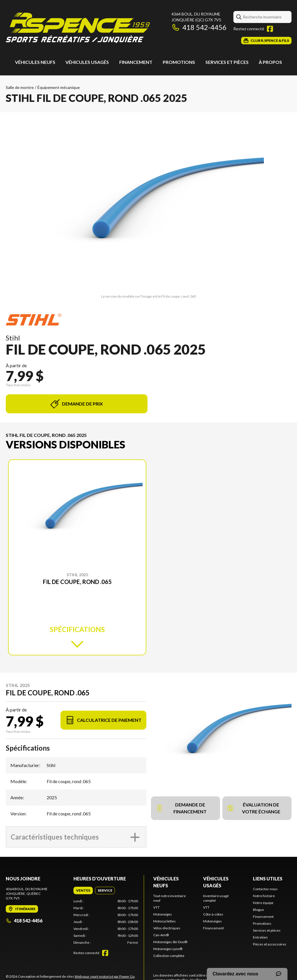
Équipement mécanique (59, 87)
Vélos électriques (167, 928)
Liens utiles (268, 879)
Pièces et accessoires (270, 944)
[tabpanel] (106, 922)
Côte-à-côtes (213, 914)
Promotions (179, 62)
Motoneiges (163, 914)
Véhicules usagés (87, 62)
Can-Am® (161, 935)
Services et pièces (227, 62)
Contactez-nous (265, 889)
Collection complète (169, 956)
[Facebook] (270, 29)
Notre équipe (263, 903)
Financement (136, 62)
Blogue (258, 910)
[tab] (83, 890)
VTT (156, 907)
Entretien (260, 937)
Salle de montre (20, 87)
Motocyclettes (164, 921)
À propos (270, 62)
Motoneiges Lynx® (168, 949)
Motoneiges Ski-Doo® (170, 942)
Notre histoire (264, 896)
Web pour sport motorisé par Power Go (105, 976)
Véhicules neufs (35, 62)
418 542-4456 (199, 27)
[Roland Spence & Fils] (78, 28)
